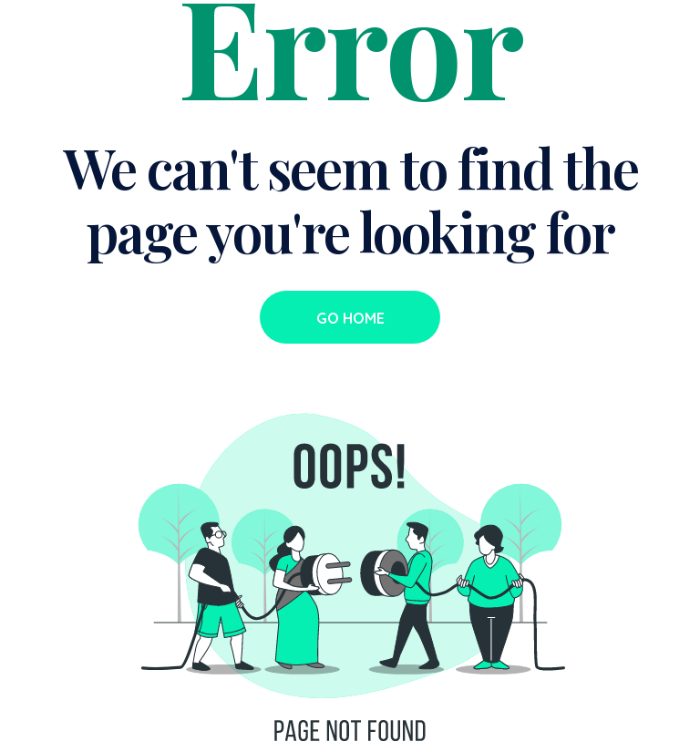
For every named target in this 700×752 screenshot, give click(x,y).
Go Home (350, 318)
